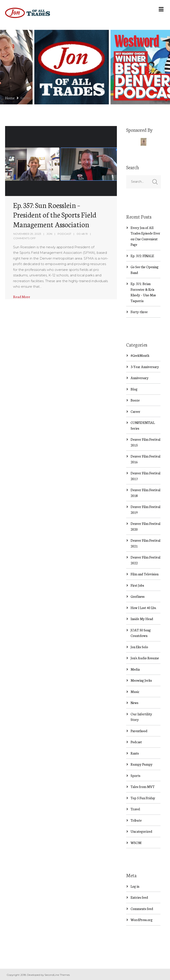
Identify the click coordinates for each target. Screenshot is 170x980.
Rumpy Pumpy (142, 764)
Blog (134, 389)
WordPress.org (142, 920)
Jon (49, 234)
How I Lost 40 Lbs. (144, 608)
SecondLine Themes (57, 975)
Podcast (64, 234)
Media (135, 669)
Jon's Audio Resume (145, 658)
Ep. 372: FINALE (142, 256)
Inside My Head (142, 619)
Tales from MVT (143, 787)
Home (10, 98)
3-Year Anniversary (145, 367)
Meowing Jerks (141, 680)
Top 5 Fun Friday (143, 798)
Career (135, 411)
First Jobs (137, 585)
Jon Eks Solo (139, 647)
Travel (135, 809)
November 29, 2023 (27, 234)
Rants (135, 753)
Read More (22, 296)
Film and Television (145, 574)
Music (135, 692)
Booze (135, 400)
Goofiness (138, 596)
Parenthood (139, 731)
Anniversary (140, 378)
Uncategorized (141, 831)
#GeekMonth (140, 355)
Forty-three (139, 312)
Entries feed (139, 897)
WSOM (136, 843)
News (134, 703)
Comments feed (142, 909)
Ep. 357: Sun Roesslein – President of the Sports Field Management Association (55, 214)
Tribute (136, 820)
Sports (135, 775)
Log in (135, 886)
